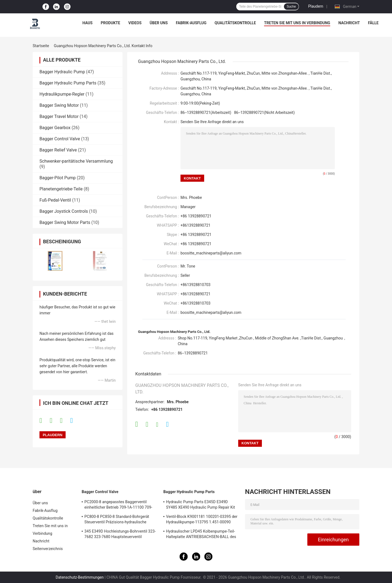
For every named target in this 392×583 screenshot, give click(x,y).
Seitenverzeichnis (48, 549)
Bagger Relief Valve (58, 150)
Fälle (373, 23)
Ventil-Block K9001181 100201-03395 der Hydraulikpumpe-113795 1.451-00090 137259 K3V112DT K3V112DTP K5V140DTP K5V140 (202, 520)
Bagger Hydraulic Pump (62, 72)
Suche (291, 7)
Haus (88, 23)
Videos (135, 23)
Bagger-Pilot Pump (58, 178)
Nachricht (349, 23)
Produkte (110, 23)
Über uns (159, 23)
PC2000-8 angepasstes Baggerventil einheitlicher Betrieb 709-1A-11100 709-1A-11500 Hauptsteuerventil (118, 505)
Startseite (41, 46)
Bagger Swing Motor (59, 105)
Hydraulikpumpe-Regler (62, 94)
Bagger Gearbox (55, 128)
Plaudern (316, 6)
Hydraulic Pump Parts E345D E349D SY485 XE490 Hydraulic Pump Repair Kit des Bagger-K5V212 (200, 505)
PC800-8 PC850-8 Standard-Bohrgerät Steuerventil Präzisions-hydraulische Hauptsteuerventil (117, 520)
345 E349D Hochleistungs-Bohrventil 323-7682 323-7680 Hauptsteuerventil (120, 534)
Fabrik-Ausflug (191, 23)
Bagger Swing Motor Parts (65, 222)
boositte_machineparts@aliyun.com (211, 253)
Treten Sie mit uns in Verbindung (297, 23)
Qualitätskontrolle (235, 23)
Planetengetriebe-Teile (61, 189)
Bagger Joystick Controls (64, 211)
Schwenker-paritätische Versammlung (76, 161)
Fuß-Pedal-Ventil (55, 200)
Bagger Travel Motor (59, 116)
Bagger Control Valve (60, 139)
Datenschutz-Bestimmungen (80, 577)
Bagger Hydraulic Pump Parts (68, 83)
